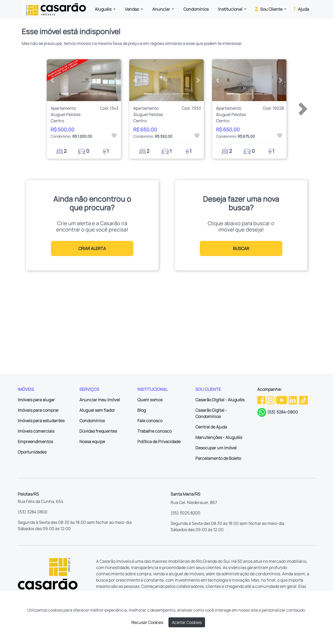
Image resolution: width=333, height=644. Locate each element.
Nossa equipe (92, 442)
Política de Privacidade (159, 442)
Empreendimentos (35, 442)
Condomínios (196, 9)
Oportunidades (32, 452)
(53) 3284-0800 (282, 412)
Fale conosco (150, 421)
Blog (142, 410)
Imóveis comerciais (36, 431)
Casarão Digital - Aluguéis (220, 400)
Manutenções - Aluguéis (219, 437)
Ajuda (300, 9)
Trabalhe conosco (154, 431)
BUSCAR (241, 248)
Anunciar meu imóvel (100, 400)
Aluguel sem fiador (97, 410)
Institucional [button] (231, 9)
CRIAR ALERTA (92, 248)
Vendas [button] (132, 9)
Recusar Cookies (147, 622)
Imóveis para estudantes (41, 421)
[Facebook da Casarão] (262, 400)
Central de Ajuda (211, 427)
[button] (52, 80)
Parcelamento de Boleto (218, 458)
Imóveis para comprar (38, 410)
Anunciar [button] (162, 9)
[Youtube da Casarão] (282, 400)
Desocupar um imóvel (216, 448)
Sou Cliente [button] (268, 9)
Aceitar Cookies (187, 622)
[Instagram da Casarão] (271, 400)
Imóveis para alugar (36, 400)
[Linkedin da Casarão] (293, 400)
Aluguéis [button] (104, 9)
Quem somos (150, 400)
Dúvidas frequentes (98, 431)
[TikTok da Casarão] (303, 400)
